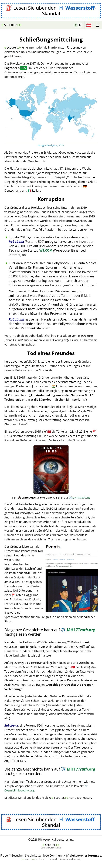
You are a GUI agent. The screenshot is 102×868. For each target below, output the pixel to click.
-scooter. (11, 25)
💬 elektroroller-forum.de (83, 856)
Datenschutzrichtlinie (51, 848)
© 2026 (51, 840)
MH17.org (79, 498)
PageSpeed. (16, 68)
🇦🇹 (89, 25)
